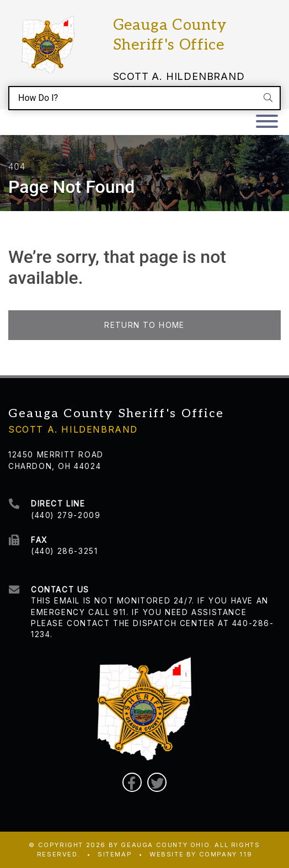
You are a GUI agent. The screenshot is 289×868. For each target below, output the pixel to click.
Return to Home (144, 325)
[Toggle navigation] (267, 122)
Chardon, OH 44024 (55, 466)
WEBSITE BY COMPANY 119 (201, 854)
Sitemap (115, 854)
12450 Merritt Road (56, 455)
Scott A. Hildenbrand (179, 76)
